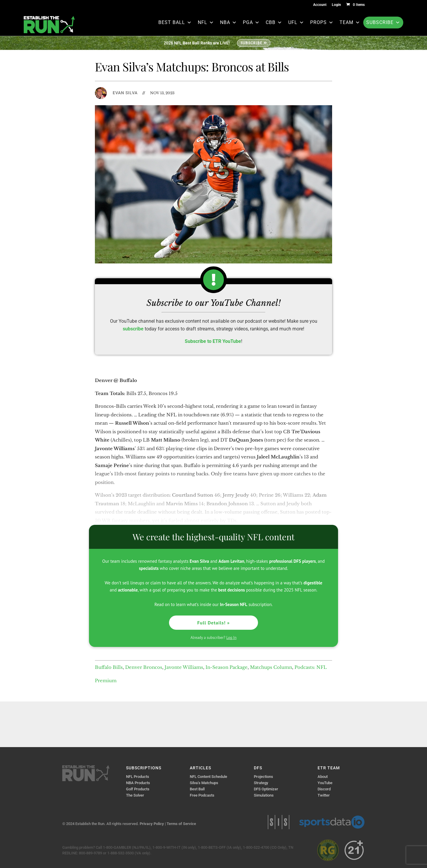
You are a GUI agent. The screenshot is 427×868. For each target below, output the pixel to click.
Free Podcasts (202, 795)
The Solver (135, 795)
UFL (296, 22)
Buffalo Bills (109, 667)
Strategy (261, 783)
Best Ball (175, 22)
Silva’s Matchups (204, 783)
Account (320, 5)
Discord (324, 789)
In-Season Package (227, 667)
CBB (274, 22)
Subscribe (383, 22)
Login (336, 5)
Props (322, 22)
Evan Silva (125, 93)
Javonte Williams (184, 667)
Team (350, 22)
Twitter (324, 795)
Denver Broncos (144, 667)
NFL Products (138, 777)
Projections (263, 777)
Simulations (264, 795)
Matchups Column (271, 667)
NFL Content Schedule (208, 777)
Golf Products (138, 789)
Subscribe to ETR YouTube (213, 341)
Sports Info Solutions (279, 822)
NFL (206, 22)
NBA (228, 22)
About (323, 777)
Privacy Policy (152, 824)
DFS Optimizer (266, 789)
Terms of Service (181, 824)
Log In (231, 638)
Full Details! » (213, 623)
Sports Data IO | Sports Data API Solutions (332, 822)
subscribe (133, 329)
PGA (251, 22)
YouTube (325, 783)
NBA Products (138, 783)
